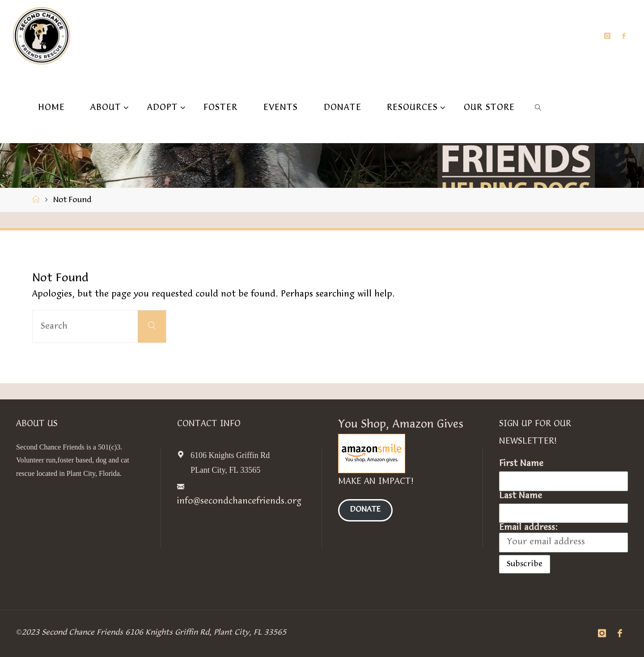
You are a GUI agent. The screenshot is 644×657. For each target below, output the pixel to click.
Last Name (521, 496)
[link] (538, 107)
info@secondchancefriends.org (239, 501)
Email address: (563, 538)
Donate (365, 511)
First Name (521, 464)
